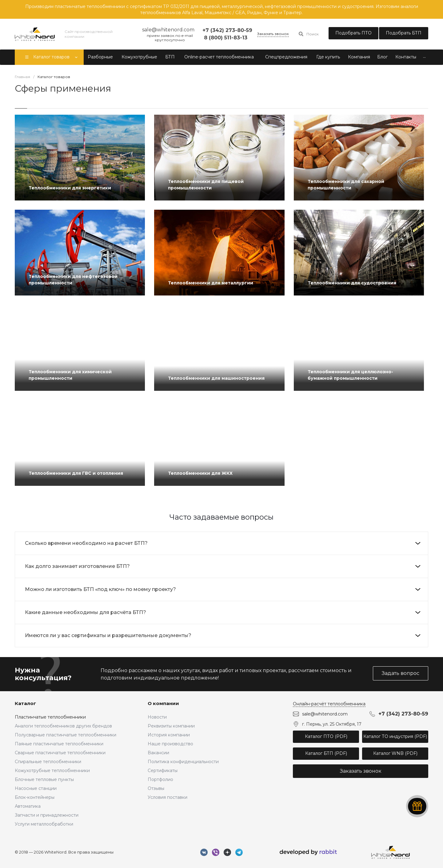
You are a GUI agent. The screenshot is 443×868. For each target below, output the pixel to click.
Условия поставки (168, 797)
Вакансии (158, 753)
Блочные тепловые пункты (44, 779)
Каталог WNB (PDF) (395, 753)
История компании (169, 735)
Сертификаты (163, 771)
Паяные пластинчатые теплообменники (59, 744)
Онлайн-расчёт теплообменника (329, 704)
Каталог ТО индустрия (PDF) (395, 736)
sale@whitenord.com (325, 714)
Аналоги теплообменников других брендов (63, 726)
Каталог (25, 703)
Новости (157, 717)
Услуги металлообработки (44, 824)
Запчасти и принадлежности (47, 815)
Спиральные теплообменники (48, 762)
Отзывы (156, 788)
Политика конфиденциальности (183, 762)
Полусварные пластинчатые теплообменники (66, 735)
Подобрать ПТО (353, 33)
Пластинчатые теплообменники (50, 717)
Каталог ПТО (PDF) (326, 736)
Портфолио (160, 779)
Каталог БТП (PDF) (326, 753)
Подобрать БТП (404, 33)
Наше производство (170, 744)
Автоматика (28, 806)
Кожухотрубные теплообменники (52, 771)
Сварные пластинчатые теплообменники (60, 753)
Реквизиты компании (171, 726)
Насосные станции (36, 788)
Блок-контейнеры (35, 797)
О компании (163, 703)
